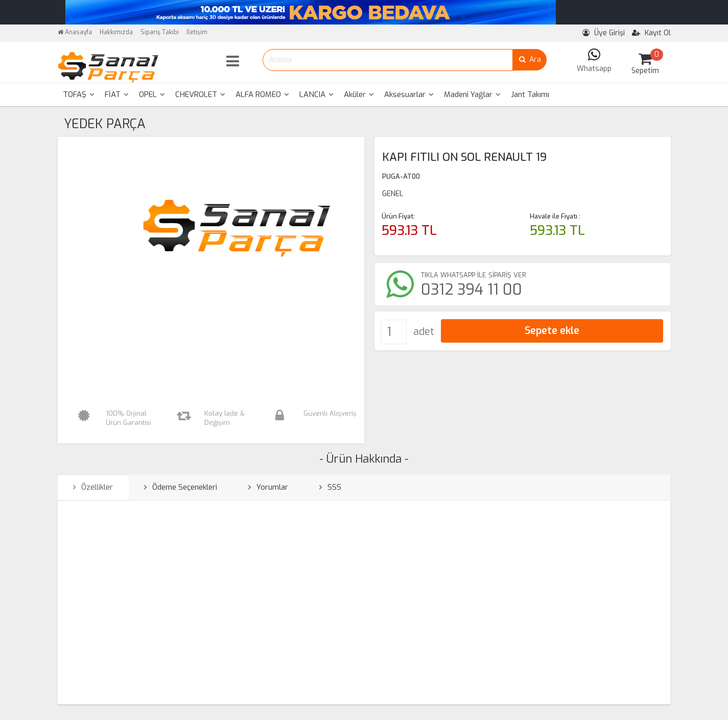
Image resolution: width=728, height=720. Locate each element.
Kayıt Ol (651, 33)
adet (424, 332)
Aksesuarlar (409, 94)
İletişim (197, 32)
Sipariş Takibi (160, 32)
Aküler (359, 94)
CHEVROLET (200, 94)
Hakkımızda (116, 32)
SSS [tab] (330, 487)
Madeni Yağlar (472, 94)
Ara (530, 59)
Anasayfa (75, 32)
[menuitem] (79, 95)
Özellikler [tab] (93, 487)
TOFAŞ (79, 94)
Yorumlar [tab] (268, 487)
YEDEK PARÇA (105, 124)
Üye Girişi (604, 33)
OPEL (152, 94)
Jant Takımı (530, 94)
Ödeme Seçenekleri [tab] (181, 487)
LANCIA (316, 94)
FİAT (117, 94)
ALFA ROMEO (262, 94)
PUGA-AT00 (401, 176)
